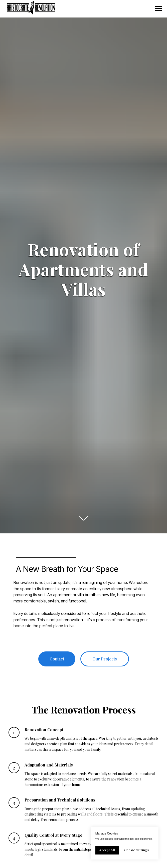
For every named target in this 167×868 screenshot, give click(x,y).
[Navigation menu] (158, 9)
